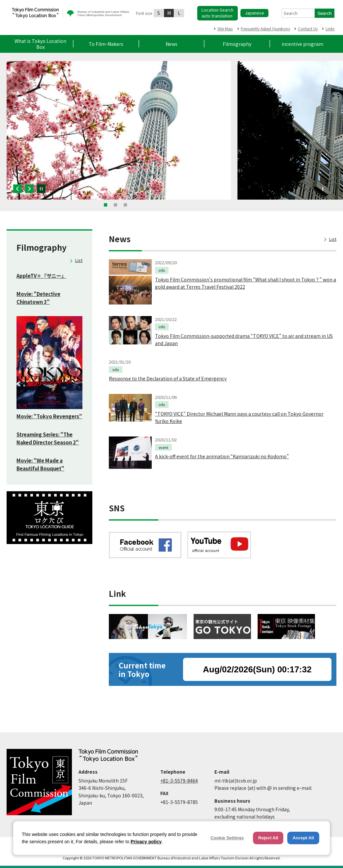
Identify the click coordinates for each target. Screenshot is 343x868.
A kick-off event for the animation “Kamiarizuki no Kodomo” (222, 456)
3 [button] (125, 205)
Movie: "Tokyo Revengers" (49, 416)
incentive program (302, 44)
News (171, 44)
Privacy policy (146, 842)
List (79, 260)
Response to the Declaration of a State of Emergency (168, 378)
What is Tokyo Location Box (40, 44)
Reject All (268, 838)
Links (330, 29)
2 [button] (115, 205)
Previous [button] (17, 189)
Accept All (303, 838)
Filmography (237, 44)
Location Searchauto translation (218, 13)
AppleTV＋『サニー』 (41, 276)
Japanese (254, 13)
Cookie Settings (227, 838)
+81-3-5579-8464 (179, 781)
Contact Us (308, 29)
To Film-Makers (106, 44)
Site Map (225, 29)
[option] (119, 130)
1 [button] (106, 205)
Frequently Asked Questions (265, 29)
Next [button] (29, 189)
